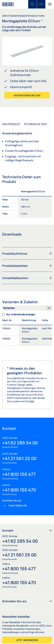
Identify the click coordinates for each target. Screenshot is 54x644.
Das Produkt (11, 124)
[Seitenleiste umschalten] (41, 4)
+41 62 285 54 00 (20, 443)
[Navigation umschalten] (50, 4)
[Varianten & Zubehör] (27, 309)
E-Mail (31, 401)
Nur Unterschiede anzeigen (19, 314)
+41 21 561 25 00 (19, 458)
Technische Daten (37, 124)
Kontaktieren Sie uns (27, 95)
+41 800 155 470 (19, 490)
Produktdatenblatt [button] (27, 266)
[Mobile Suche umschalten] (32, 4)
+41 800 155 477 (19, 474)
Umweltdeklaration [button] (27, 278)
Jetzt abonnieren (27, 640)
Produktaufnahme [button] (27, 254)
